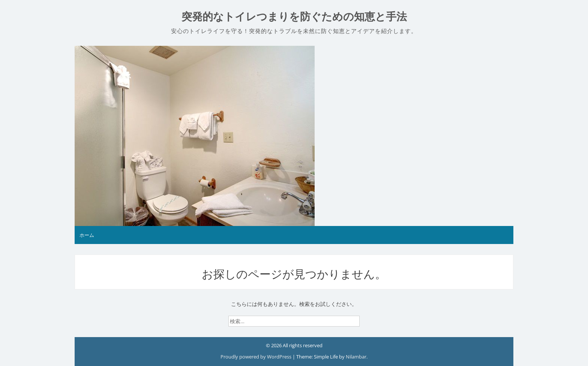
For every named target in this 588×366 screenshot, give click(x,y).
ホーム (87, 235)
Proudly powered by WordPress (256, 357)
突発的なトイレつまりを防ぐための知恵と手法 (294, 17)
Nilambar (356, 357)
